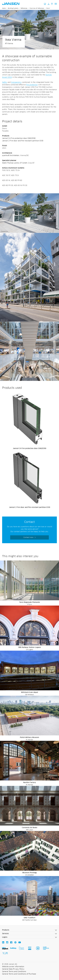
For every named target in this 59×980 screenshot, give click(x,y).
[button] (29, 930)
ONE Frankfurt (29, 918)
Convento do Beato (30, 828)
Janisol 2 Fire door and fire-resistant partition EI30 (23, 141)
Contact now (28, 537)
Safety (5, 82)
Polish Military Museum (29, 737)
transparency (16, 82)
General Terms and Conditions (14, 972)
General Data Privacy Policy (13, 969)
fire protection (32, 85)
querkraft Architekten (11, 155)
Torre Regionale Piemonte (30, 602)
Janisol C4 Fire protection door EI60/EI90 (19, 138)
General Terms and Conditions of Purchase (19, 974)
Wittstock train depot (30, 692)
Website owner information (13, 967)
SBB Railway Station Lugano (29, 647)
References (24, 8)
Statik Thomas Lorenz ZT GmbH (15, 163)
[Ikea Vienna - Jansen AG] (29, 195)
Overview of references (37, 8)
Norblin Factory (30, 783)
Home (4, 8)
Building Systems (13, 8)
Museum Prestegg (29, 873)
